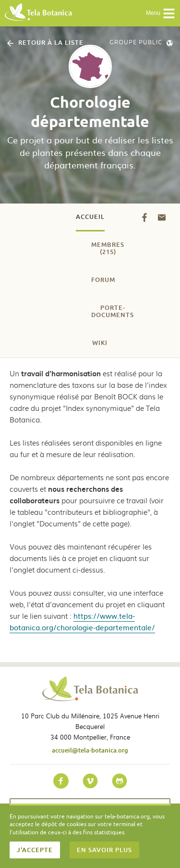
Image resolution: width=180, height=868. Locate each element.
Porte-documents (113, 311)
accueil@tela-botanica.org (90, 750)
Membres (108, 248)
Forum (103, 280)
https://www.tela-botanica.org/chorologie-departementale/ (82, 621)
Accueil (90, 217)
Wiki (100, 343)
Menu (161, 13)
